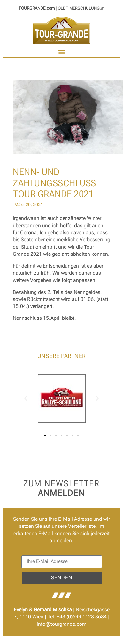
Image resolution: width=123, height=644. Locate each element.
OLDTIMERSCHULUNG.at (81, 8)
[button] (61, 52)
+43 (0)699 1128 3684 (82, 617)
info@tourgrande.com (62, 624)
